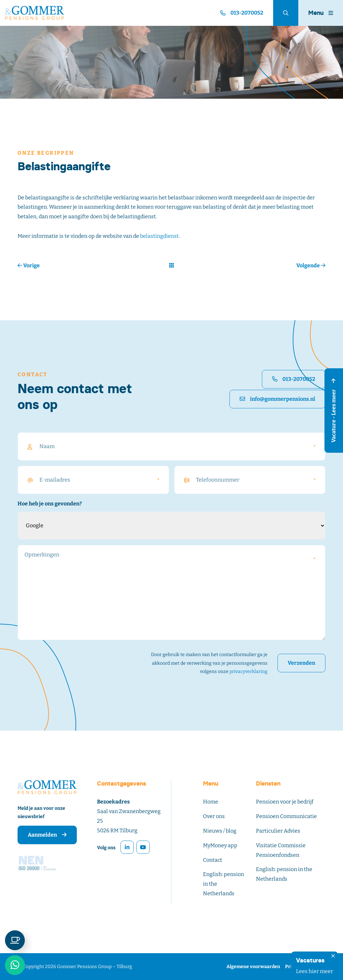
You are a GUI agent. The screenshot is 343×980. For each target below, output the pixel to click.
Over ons (214, 816)
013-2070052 (294, 379)
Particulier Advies (278, 831)
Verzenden (301, 663)
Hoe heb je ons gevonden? (50, 504)
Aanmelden (47, 835)
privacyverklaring (248, 671)
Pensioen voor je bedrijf (285, 802)
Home (211, 802)
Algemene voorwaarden (253, 967)
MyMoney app (220, 845)
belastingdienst (159, 236)
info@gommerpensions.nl (277, 399)
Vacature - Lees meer (334, 411)
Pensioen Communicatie (286, 816)
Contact (213, 860)
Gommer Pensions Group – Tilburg (95, 967)
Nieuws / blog (220, 831)
